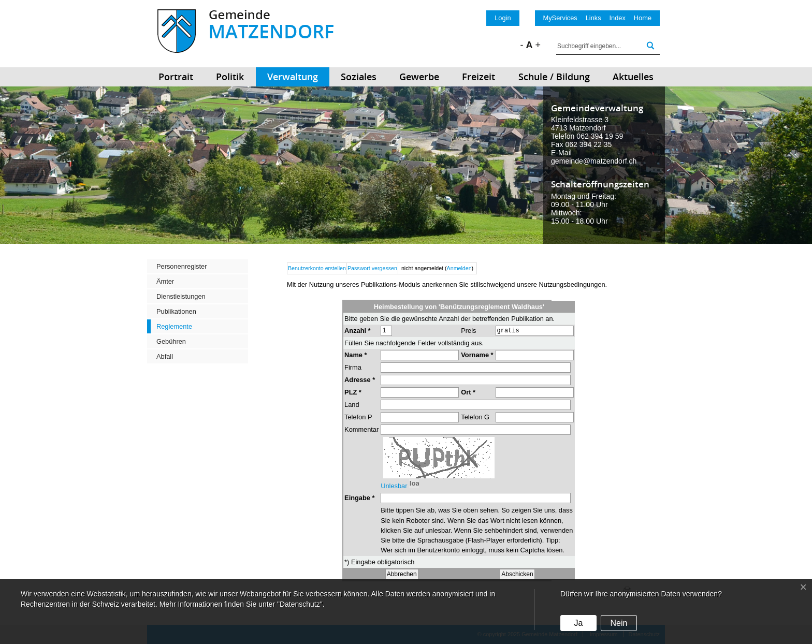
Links (593, 18)
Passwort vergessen (372, 268)
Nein (619, 623)
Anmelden (459, 268)
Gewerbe (419, 77)
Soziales (359, 77)
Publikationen (176, 311)
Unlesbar (394, 498)
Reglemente (174, 326)
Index (618, 18)
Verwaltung (293, 77)
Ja (578, 623)
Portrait (176, 77)
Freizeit (479, 77)
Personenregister (182, 266)
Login (503, 18)
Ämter (165, 281)
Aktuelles (633, 77)
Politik (230, 77)
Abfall (165, 356)
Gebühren (171, 341)
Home (643, 18)
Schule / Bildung (554, 77)
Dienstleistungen (181, 296)
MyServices (560, 18)
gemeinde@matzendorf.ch (594, 161)
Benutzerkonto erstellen (317, 268)
